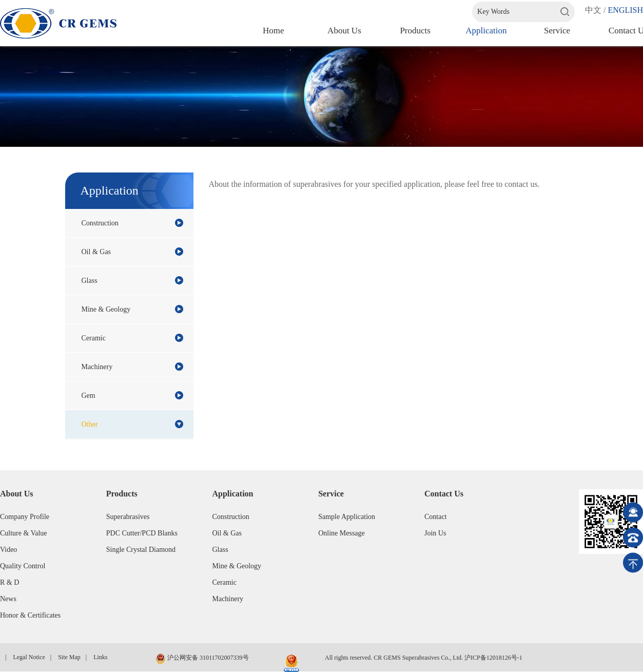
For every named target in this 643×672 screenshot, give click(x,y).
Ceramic (132, 338)
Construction (132, 223)
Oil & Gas (132, 252)
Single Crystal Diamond (141, 550)
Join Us (435, 533)
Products (415, 31)
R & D (9, 582)
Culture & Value (24, 533)
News (8, 599)
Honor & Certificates (30, 615)
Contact (436, 517)
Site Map (69, 657)
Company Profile (25, 517)
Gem (132, 395)
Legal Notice (29, 657)
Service (557, 31)
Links (100, 657)
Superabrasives (128, 517)
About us (344, 31)
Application (486, 31)
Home (274, 31)
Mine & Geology (132, 309)
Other (132, 424)
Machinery (132, 367)
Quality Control (23, 566)
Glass (132, 280)
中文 (593, 10)
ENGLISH (626, 10)
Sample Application (347, 517)
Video (8, 550)
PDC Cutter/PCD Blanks (142, 533)
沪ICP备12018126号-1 (493, 658)
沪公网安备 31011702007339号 (202, 659)
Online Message (342, 533)
